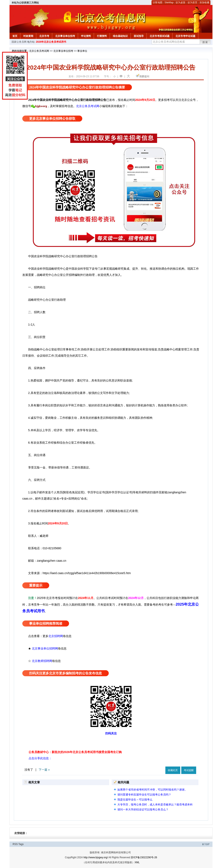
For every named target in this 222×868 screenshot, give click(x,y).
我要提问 (144, 76)
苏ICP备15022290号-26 (144, 857)
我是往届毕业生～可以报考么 (135, 800)
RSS (15, 844)
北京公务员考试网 (39, 51)
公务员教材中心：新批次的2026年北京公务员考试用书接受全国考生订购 (75, 752)
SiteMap (169, 2)
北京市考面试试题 (160, 36)
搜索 (205, 42)
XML (137, 862)
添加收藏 (204, 2)
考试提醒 (189, 770)
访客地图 (158, 2)
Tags (21, 844)
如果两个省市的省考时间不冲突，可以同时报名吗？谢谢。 (152, 790)
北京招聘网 (56, 636)
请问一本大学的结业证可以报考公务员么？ (143, 809)
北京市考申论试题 (185, 36)
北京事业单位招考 (65, 36)
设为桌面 (180, 2)
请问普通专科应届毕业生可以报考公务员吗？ (144, 795)
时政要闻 (28, 36)
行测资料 (102, 36)
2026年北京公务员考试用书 (51, 42)
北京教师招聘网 (42, 661)
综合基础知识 (120, 36)
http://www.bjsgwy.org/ (96, 857)
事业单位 (82, 51)
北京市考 (44, 36)
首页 (15, 36)
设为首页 (192, 2)
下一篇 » (44, 770)
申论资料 (86, 36)
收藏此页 (173, 770)
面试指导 (139, 36)
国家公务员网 (19, 42)
